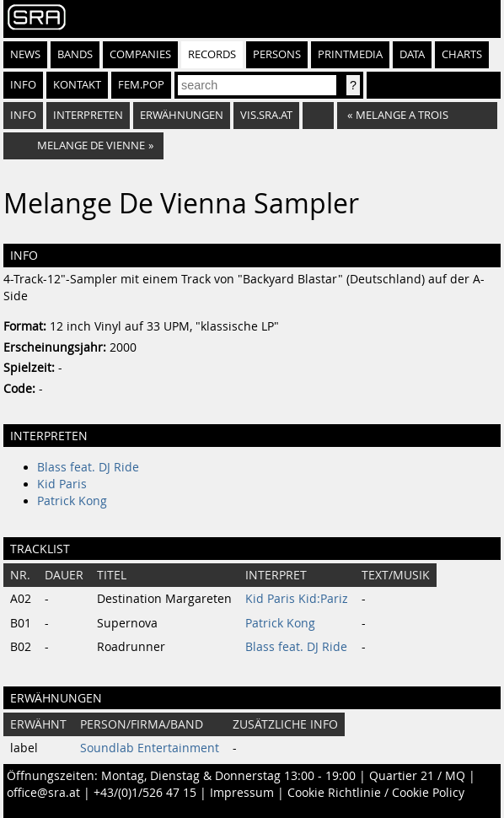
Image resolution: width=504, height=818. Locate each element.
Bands (75, 54)
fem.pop (141, 85)
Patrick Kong (72, 501)
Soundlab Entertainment (150, 748)
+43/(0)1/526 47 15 (145, 793)
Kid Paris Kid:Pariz (297, 599)
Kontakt (77, 85)
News (25, 54)
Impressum (242, 793)
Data (412, 54)
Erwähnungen (182, 115)
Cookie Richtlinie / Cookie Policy (376, 793)
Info (23, 85)
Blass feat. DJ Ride (88, 467)
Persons (277, 54)
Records (212, 54)
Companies (140, 54)
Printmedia (350, 54)
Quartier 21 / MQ (417, 776)
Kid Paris (62, 484)
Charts (462, 54)
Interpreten (88, 115)
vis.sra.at (266, 115)
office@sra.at (43, 793)
